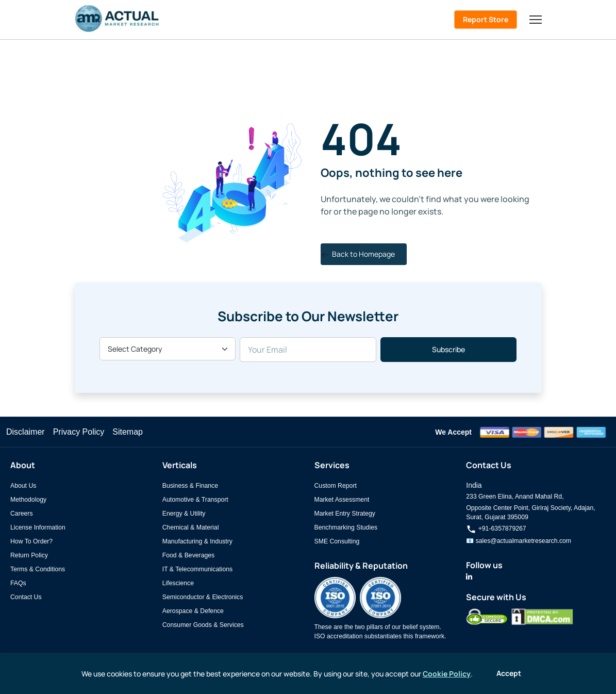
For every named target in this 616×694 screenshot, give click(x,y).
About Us (23, 486)
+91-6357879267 (496, 528)
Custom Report (336, 486)
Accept (509, 673)
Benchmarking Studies (346, 527)
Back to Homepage (358, 254)
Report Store (486, 19)
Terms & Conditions (38, 569)
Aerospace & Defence (193, 611)
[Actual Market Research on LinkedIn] (469, 577)
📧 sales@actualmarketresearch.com (519, 541)
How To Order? (31, 541)
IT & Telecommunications (197, 569)
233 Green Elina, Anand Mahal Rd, (515, 497)
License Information (38, 527)
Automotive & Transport (195, 500)
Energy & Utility (184, 514)
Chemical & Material (191, 527)
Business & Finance (190, 486)
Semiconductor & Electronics (203, 597)
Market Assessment (342, 500)
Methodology (28, 500)
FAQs (18, 583)
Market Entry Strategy (345, 514)
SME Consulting (337, 541)
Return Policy (29, 555)
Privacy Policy (79, 432)
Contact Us (26, 597)
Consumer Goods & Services (203, 625)
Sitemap (128, 432)
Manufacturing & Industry (197, 541)
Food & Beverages (188, 555)
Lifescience (178, 583)
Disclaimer (26, 432)
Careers (22, 514)
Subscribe (448, 349)
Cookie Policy (447, 674)
